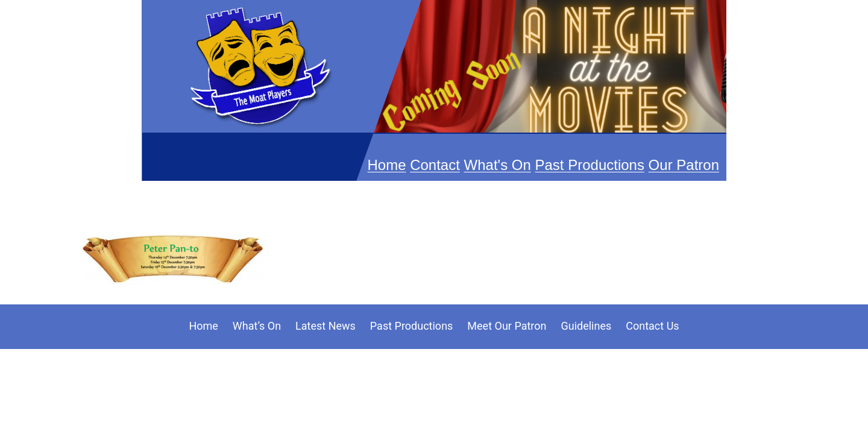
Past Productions (590, 165)
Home (386, 165)
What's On (498, 165)
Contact (435, 165)
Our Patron (684, 165)
